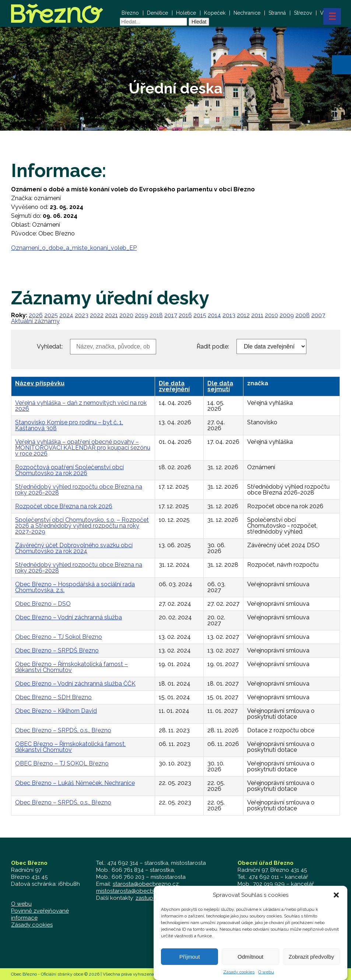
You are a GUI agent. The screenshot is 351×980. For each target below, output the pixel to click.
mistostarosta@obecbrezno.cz (136, 891)
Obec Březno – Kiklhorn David (56, 711)
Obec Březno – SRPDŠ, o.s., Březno (63, 730)
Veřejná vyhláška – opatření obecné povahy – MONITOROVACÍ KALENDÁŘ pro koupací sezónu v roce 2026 (83, 448)
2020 (126, 315)
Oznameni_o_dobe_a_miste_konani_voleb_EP (74, 248)
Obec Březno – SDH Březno (53, 697)
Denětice (157, 13)
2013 (229, 315)
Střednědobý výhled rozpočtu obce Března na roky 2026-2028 (79, 490)
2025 (51, 315)
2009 (287, 315)
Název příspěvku (40, 383)
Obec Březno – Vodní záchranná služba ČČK (75, 684)
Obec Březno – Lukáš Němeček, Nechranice (75, 783)
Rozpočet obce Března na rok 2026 (64, 506)
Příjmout (190, 965)
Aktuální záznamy (35, 321)
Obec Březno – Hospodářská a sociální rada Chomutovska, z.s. (75, 587)
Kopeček (215, 13)
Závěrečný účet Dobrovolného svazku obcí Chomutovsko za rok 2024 (74, 548)
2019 (141, 315)
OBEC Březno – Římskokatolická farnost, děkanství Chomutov (70, 747)
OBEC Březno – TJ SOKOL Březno (62, 763)
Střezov (303, 13)
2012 (243, 315)
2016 (185, 315)
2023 (82, 315)
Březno (130, 13)
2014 (214, 315)
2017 (171, 315)
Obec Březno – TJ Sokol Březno (59, 637)
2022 (97, 315)
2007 (318, 315)
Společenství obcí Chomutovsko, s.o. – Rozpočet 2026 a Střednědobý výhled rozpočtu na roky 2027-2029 (82, 526)
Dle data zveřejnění (174, 386)
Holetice (186, 13)
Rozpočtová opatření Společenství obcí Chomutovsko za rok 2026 (69, 470)
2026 (36, 315)
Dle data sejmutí (220, 386)
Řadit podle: (213, 347)
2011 (257, 315)
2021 (111, 315)
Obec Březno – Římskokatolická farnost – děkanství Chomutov (71, 667)
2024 (66, 315)
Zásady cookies (32, 925)
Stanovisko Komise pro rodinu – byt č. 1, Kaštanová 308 (69, 425)
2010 (271, 315)
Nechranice (247, 13)
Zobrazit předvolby (311, 965)
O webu (21, 904)
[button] (341, 65)
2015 (200, 315)
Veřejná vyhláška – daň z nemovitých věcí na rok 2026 (81, 406)
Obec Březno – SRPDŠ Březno (57, 650)
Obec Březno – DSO (43, 604)
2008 (303, 315)
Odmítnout (250, 965)
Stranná (277, 13)
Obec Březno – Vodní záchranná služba (69, 617)
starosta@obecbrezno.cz (146, 884)
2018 (156, 315)
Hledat (199, 22)
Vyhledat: (50, 347)
